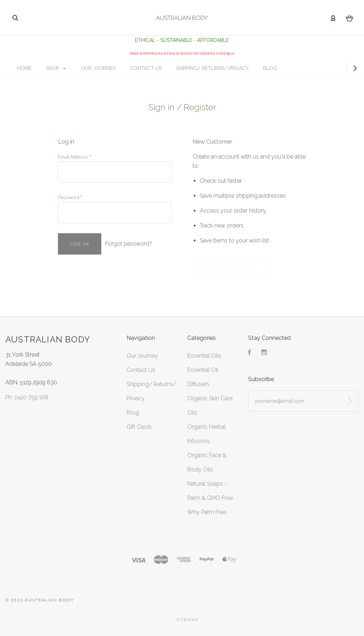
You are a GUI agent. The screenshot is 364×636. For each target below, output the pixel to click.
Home (41, 68)
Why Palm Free (207, 512)
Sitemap (188, 619)
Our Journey (115, 68)
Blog (286, 68)
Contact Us (162, 68)
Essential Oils (204, 356)
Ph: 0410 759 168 (27, 397)
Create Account (230, 267)
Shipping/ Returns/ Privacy (229, 68)
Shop (72, 68)
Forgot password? (129, 244)
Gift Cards (139, 427)
